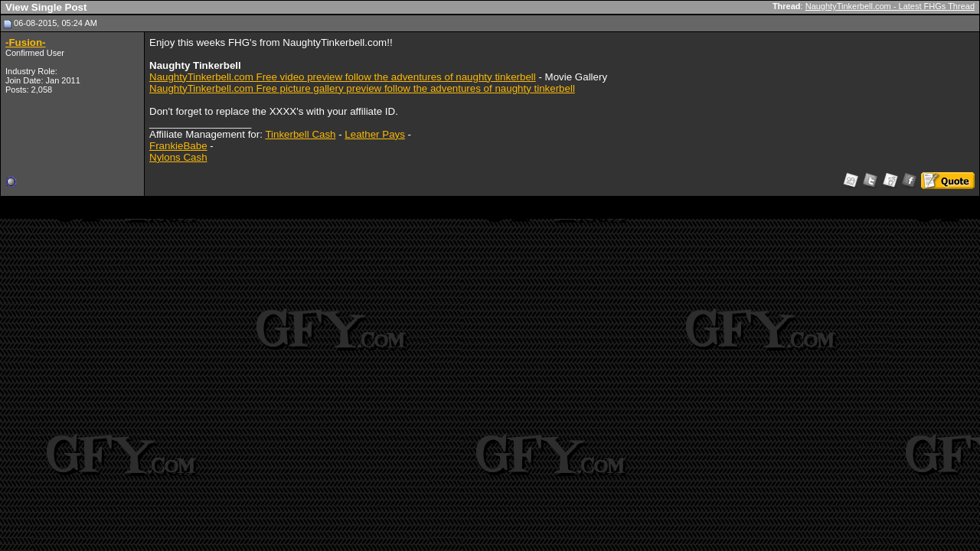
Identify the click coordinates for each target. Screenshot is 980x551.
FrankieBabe (178, 146)
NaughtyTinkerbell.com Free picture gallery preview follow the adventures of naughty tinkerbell (362, 88)
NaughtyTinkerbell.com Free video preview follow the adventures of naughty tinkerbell (343, 77)
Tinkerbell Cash (300, 134)
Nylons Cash (178, 157)
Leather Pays (375, 134)
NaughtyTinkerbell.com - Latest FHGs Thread (890, 6)
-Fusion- (26, 42)
